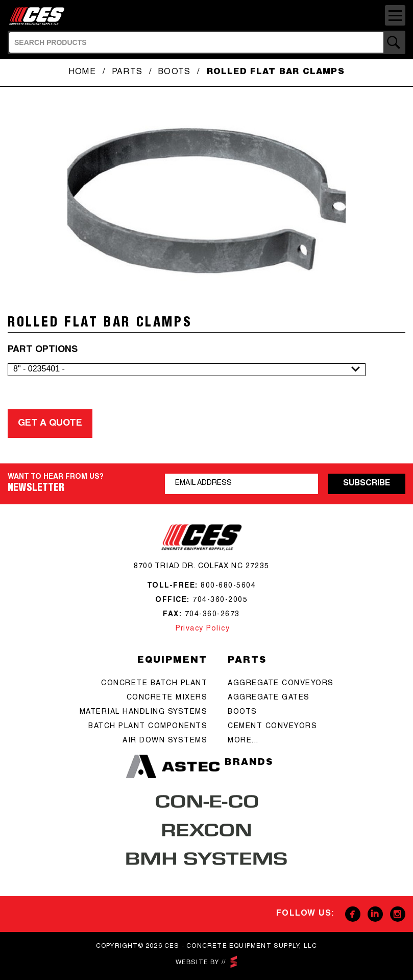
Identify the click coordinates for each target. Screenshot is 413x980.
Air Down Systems (165, 741)
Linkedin (375, 914)
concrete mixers (167, 698)
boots (242, 712)
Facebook (353, 914)
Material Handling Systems (144, 712)
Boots (174, 73)
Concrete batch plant (154, 684)
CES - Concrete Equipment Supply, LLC (40, 16)
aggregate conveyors (281, 684)
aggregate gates (269, 698)
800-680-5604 (228, 586)
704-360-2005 (220, 600)
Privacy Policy (202, 629)
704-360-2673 (212, 615)
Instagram (398, 914)
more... (243, 741)
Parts (127, 73)
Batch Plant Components (148, 727)
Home (82, 73)
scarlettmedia (234, 962)
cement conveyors (272, 727)
